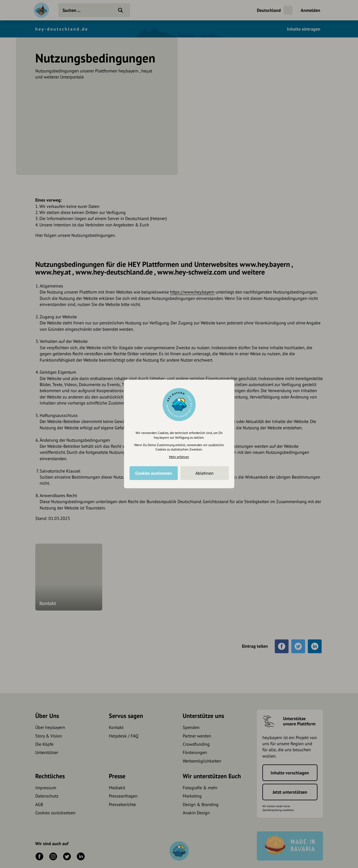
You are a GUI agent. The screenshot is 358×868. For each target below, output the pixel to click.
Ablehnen (204, 473)
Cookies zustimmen (154, 473)
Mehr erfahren (179, 457)
